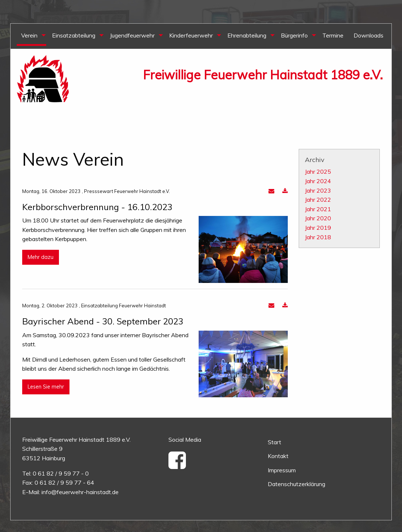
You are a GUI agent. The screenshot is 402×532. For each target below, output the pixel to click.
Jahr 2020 (318, 218)
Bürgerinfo (294, 35)
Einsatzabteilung (74, 35)
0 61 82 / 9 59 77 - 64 (64, 482)
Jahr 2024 (318, 181)
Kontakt (278, 456)
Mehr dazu (41, 257)
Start (274, 442)
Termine (333, 35)
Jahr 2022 (318, 200)
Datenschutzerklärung (296, 484)
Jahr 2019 (318, 228)
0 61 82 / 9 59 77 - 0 (61, 473)
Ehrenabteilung (247, 35)
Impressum (282, 470)
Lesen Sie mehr (46, 387)
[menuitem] (31, 36)
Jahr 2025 (318, 172)
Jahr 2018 (318, 237)
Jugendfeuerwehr (132, 35)
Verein (29, 35)
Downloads (369, 35)
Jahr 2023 (318, 190)
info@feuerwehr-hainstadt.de (80, 492)
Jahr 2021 (318, 209)
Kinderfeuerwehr (191, 35)
